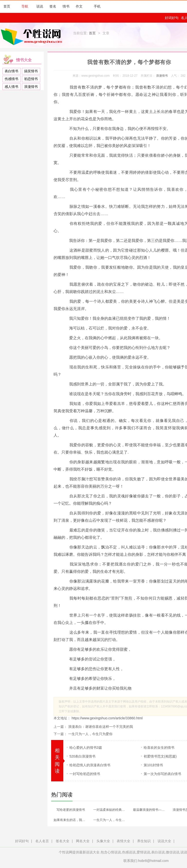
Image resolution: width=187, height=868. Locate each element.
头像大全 (103, 841)
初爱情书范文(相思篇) (160, 756)
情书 (66, 6)
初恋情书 (31, 79)
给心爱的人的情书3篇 (86, 748)
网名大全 (83, 841)
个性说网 (33, 37)
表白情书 (11, 71)
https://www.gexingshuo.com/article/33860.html (107, 718)
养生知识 (144, 841)
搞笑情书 (31, 71)
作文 (79, 6)
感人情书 (11, 87)
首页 (7, 6)
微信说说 (173, 852)
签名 (53, 6)
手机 (95, 6)
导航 (22, 6)
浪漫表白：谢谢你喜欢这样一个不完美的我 (101, 727)
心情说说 (114, 852)
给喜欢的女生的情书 (159, 748)
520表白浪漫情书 (82, 756)
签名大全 (63, 841)
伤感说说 (129, 852)
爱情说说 (143, 852)
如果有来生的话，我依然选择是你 (72, 820)
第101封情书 (153, 765)
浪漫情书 (31, 87)
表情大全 (123, 841)
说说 (40, 6)
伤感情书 (11, 79)
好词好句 (172, 18)
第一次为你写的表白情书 (162, 774)
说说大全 (164, 841)
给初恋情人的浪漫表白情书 (90, 765)
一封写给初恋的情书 (85, 774)
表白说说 (158, 852)
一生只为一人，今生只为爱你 (90, 734)
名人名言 (42, 841)
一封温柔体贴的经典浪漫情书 (112, 810)
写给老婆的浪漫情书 (71, 810)
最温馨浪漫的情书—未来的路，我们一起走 (151, 810)
